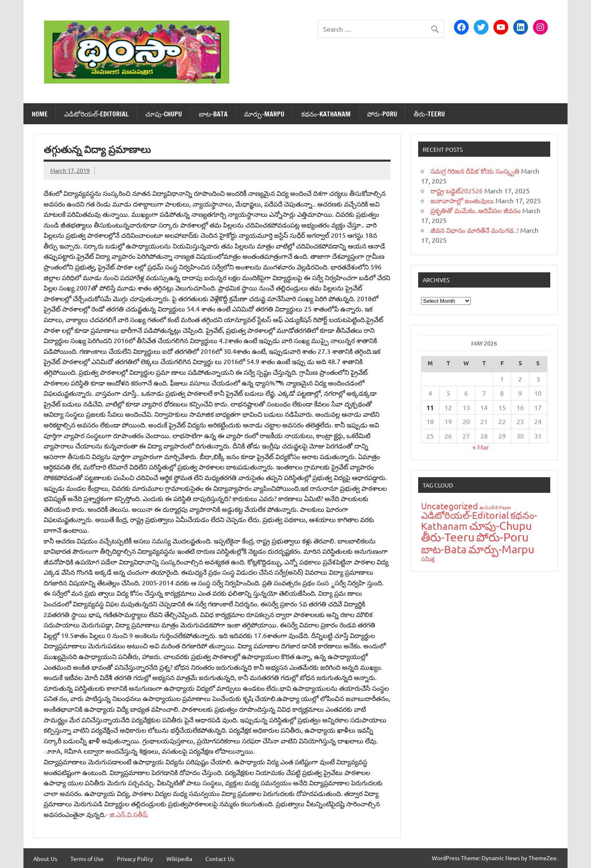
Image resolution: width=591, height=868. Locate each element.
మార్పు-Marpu (264, 114)
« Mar (481, 447)
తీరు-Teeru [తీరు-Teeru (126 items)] (448, 537)
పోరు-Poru (382, 114)
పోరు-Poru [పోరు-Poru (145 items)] (503, 537)
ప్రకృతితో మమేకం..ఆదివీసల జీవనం (476, 210)
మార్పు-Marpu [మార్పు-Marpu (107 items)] (501, 549)
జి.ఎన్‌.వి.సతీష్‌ (128, 814)
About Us (45, 859)
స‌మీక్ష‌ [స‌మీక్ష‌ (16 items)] (428, 559)
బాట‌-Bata (213, 114)
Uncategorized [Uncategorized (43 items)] (449, 506)
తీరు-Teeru (429, 114)
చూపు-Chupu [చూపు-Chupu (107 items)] (501, 526)
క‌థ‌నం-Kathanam (326, 114)
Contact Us (220, 859)
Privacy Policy (135, 859)
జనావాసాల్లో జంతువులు (462, 200)
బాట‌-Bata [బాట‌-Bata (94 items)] (444, 549)
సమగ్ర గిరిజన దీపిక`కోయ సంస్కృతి (475, 171)
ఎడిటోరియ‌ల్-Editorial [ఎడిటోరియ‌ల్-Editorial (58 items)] (465, 515)
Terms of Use (87, 859)
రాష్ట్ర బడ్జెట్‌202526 (457, 190)
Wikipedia (179, 859)
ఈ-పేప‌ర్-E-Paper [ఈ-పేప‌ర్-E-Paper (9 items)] (495, 507)
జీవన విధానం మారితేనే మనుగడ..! (475, 230)
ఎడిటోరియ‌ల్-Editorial (97, 114)
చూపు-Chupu (164, 114)
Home (40, 114)
